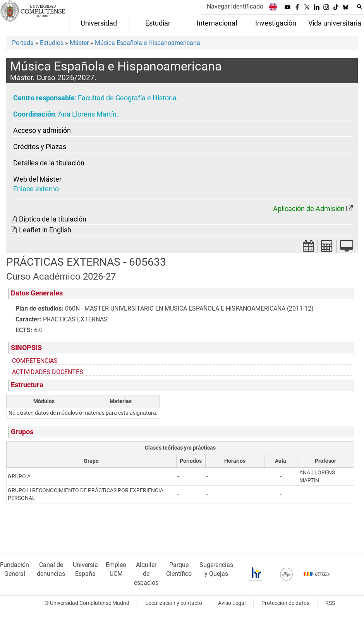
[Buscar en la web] (359, 7)
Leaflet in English (45, 230)
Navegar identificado (235, 6)
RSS (330, 603)
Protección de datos (285, 603)
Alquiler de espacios (146, 574)
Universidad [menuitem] (99, 23)
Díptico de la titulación (53, 219)
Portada (23, 43)
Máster (79, 43)
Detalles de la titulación (49, 163)
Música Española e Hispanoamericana (148, 43)
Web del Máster (37, 179)
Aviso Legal (232, 603)
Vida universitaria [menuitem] (335, 23)
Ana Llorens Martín (87, 114)
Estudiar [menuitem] (158, 23)
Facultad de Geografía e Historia (127, 98)
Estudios (52, 43)
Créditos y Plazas (40, 147)
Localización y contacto (174, 603)
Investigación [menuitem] (276, 23)
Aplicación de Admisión (309, 209)
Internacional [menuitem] (217, 23)
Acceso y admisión (42, 131)
